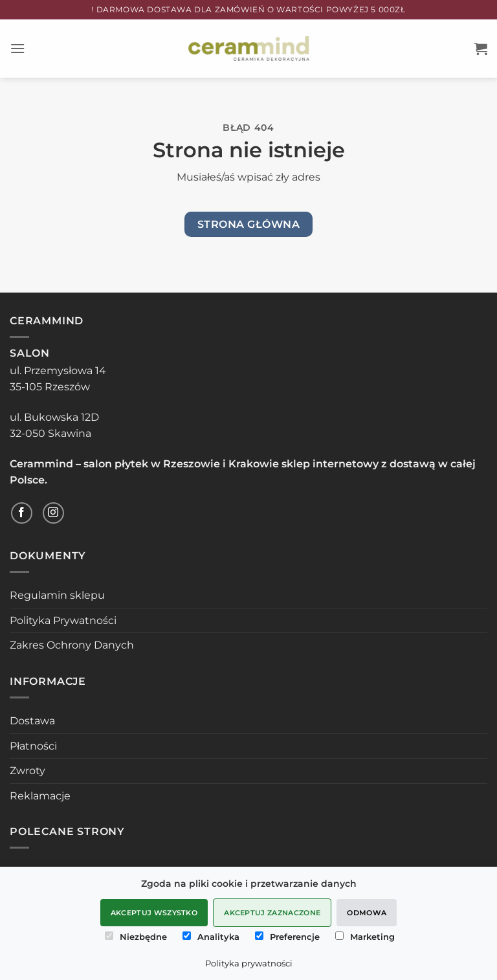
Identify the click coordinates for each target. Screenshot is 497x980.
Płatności (33, 746)
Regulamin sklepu (57, 595)
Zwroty (28, 771)
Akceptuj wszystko (154, 913)
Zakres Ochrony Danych (72, 645)
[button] (17, 48)
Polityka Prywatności (63, 620)
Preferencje (287, 937)
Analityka (211, 937)
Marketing (365, 937)
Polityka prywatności (249, 963)
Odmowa (367, 913)
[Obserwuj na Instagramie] (53, 513)
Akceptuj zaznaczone (272, 913)
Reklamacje (40, 796)
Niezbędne (136, 937)
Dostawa (32, 721)
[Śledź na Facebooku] (22, 513)
